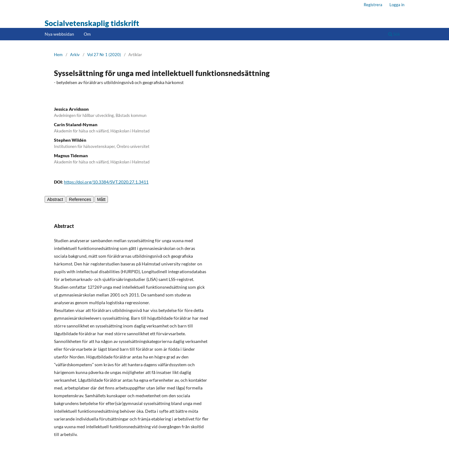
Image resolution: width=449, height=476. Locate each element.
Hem (58, 55)
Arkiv (75, 55)
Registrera (373, 5)
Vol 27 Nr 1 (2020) (104, 55)
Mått (101, 199)
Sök (394, 34)
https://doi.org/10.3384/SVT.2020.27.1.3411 (106, 182)
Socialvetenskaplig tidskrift (92, 23)
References (80, 199)
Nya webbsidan (59, 34)
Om (87, 34)
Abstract (55, 199)
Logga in (397, 5)
